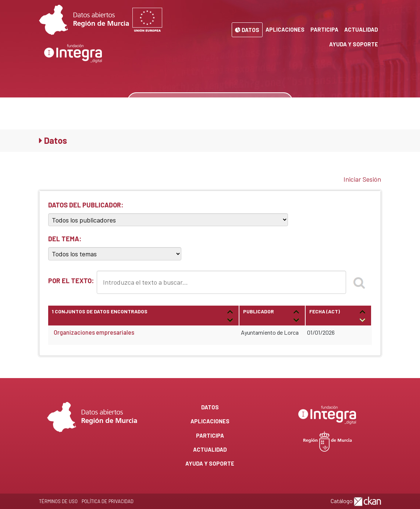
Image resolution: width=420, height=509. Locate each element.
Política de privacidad (108, 501)
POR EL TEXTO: (71, 281)
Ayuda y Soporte (354, 44)
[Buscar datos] (199, 102)
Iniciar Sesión (362, 179)
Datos (247, 30)
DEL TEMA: (65, 239)
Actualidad (361, 29)
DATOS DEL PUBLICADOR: (86, 205)
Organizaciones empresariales (94, 332)
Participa (324, 29)
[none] (281, 102)
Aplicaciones (285, 29)
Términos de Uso (58, 501)
